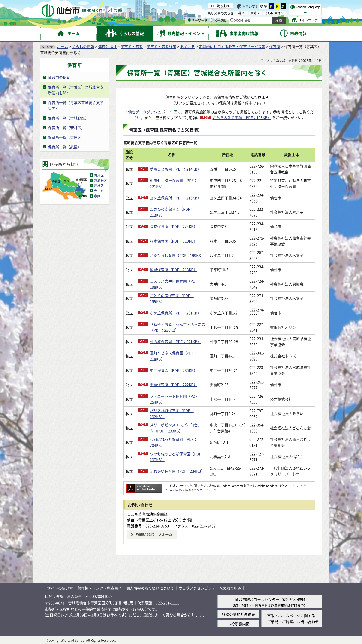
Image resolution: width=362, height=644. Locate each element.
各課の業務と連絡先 (238, 614)
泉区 (97, 196)
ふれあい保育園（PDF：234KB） (177, 471)
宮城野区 (100, 180)
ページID (218, 20)
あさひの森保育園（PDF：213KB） (172, 212)
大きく (255, 13)
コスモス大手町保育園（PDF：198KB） (175, 284)
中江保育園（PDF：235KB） (174, 370)
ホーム (63, 46)
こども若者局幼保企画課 (147, 514)
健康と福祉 (107, 46)
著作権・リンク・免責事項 (100, 588)
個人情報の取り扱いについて (150, 588)
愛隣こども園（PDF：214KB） (175, 169)
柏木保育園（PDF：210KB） (174, 241)
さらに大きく (274, 13)
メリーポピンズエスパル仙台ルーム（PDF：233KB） (178, 428)
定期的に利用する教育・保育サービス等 (232, 46)
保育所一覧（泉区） (65, 147)
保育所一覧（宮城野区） (68, 118)
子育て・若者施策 (161, 46)
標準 (264, 6)
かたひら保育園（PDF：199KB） (177, 255)
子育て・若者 (132, 46)
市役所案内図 (238, 624)
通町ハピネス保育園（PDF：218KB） (174, 356)
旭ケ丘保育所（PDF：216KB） (175, 198)
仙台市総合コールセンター (257, 599)
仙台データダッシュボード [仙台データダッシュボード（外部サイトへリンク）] (150, 112)
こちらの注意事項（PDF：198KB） (242, 117)
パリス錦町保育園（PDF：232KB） (172, 413)
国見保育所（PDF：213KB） (174, 270)
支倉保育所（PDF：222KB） (174, 385)
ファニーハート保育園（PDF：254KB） (175, 399)
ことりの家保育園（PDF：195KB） (172, 299)
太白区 (99, 191)
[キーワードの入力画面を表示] (189, 20)
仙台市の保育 (59, 77)
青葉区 (99, 175)
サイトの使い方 (60, 588)
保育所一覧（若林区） (66, 128)
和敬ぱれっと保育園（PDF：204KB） (174, 442)
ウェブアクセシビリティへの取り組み (210, 588)
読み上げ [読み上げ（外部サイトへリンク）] (223, 6)
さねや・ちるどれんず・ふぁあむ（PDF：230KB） (178, 327)
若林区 (99, 185)
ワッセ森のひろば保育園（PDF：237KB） (177, 457)
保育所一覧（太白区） (66, 137)
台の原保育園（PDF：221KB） (175, 342)
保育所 (275, 46)
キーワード (198, 20)
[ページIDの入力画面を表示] (211, 20)
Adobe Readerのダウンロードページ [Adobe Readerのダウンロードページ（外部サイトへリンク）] (193, 490)
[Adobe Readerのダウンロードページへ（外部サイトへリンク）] (144, 486)
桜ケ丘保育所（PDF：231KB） (175, 313)
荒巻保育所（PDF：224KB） (174, 226)
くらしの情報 (83, 46)
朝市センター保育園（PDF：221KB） (174, 183)
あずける (187, 46)
